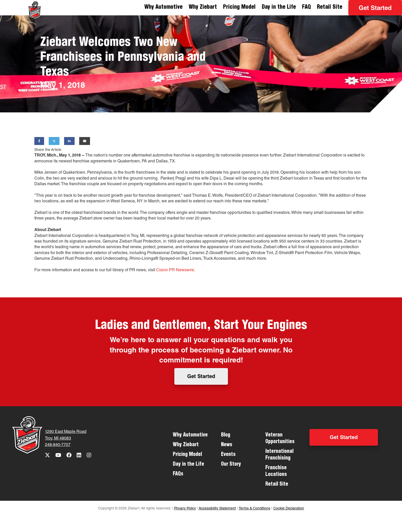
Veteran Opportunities (280, 439)
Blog (226, 435)
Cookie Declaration (289, 509)
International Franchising (279, 455)
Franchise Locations (276, 472)
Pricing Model (239, 7)
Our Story (231, 465)
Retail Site (330, 7)
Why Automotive (163, 7)
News (227, 445)
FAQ (306, 7)
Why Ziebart (203, 7)
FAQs (178, 474)
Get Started (375, 9)
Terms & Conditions (254, 509)
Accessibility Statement (217, 509)
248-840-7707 (58, 445)
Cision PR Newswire (175, 270)
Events (228, 455)
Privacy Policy (185, 509)
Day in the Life (279, 7)
